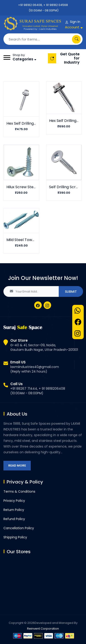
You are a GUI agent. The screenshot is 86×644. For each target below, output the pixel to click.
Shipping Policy (15, 537)
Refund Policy (14, 519)
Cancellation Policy (19, 528)
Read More (17, 466)
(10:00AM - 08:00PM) (44, 10)
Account (72, 27)
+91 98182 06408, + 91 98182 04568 (43, 5)
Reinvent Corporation (43, 629)
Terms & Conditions (19, 491)
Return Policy (14, 510)
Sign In (75, 22)
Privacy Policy (14, 501)
